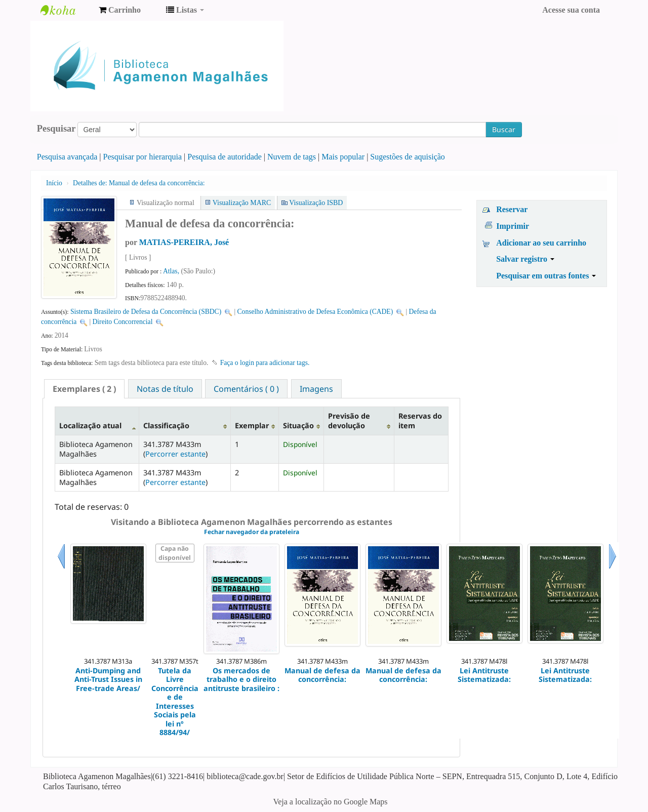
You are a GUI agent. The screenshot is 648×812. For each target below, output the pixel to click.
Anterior (61, 569)
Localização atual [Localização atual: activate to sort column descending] (90, 425)
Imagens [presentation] (316, 389)
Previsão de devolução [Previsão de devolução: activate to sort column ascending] (349, 421)
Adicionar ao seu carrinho (541, 243)
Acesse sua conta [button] (571, 10)
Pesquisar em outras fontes (546, 276)
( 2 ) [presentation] (84, 389)
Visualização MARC (242, 203)
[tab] (84, 389)
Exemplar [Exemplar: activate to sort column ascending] (252, 425)
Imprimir (513, 226)
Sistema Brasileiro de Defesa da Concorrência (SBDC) (146, 312)
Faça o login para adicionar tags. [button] (265, 363)
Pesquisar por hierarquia (143, 157)
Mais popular (343, 157)
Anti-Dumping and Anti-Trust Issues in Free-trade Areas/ (108, 679)
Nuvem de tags (292, 157)
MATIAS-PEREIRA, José (184, 242)
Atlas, (172, 271)
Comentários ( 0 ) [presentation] (246, 389)
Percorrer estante (175, 454)
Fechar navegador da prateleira (252, 532)
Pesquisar (56, 129)
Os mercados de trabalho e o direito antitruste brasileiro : (241, 679)
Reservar (512, 209)
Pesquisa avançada (67, 157)
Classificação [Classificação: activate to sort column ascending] (166, 425)
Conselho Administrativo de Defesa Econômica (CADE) (315, 312)
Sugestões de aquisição (408, 157)
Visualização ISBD (316, 203)
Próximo (613, 569)
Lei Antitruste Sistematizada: (484, 675)
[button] (120, 10)
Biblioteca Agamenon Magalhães (66, 10)
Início (54, 183)
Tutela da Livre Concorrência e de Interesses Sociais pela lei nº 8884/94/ (175, 702)
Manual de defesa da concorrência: (139, 183)
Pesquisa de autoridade (225, 157)
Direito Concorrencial (123, 322)
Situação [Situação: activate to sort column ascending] (298, 425)
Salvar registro (525, 259)
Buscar (504, 129)
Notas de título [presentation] (165, 389)
